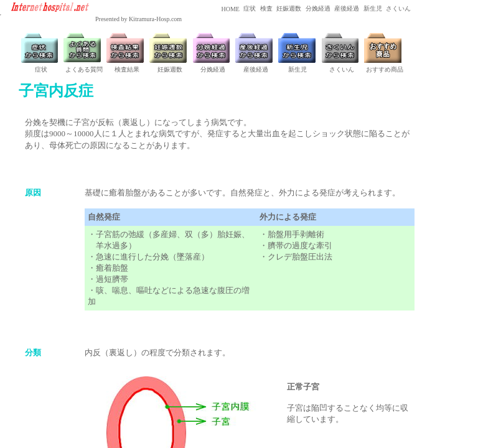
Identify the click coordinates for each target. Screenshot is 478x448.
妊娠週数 (288, 8)
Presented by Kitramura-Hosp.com (138, 19)
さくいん (398, 8)
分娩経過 (317, 8)
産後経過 (346, 8)
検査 (265, 8)
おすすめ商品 (385, 69)
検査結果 (127, 69)
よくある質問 (84, 69)
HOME (230, 9)
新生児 (372, 8)
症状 (249, 8)
